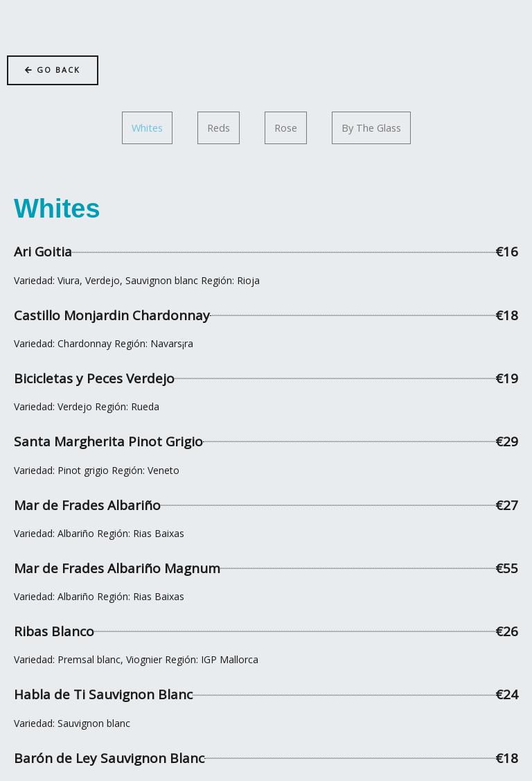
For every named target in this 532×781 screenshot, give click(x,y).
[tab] (147, 128)
